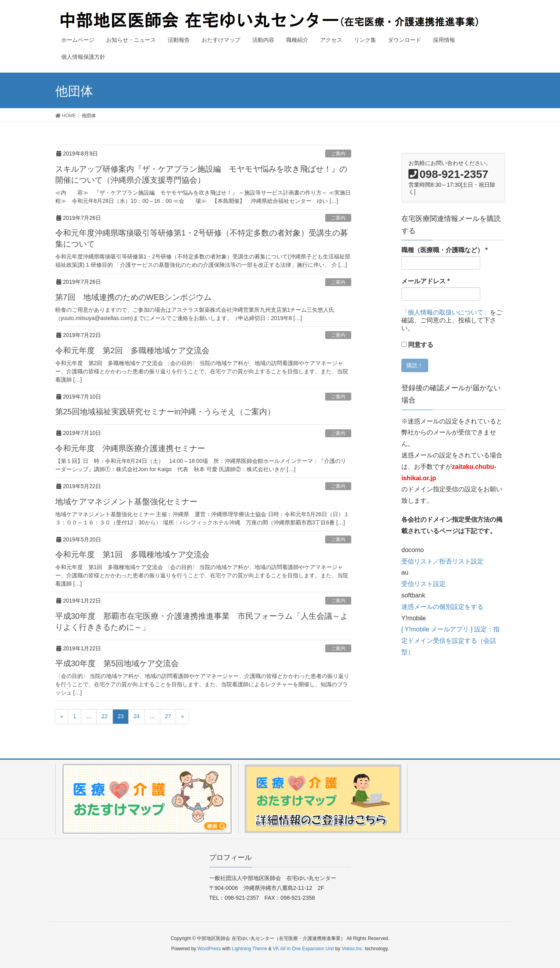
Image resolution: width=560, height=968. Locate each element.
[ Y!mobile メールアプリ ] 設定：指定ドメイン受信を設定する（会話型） (450, 641)
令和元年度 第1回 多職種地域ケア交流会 (132, 554)
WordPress (209, 949)
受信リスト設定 (423, 584)
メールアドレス (426, 281)
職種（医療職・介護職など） (445, 250)
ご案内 (338, 154)
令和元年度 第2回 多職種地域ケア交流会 (132, 350)
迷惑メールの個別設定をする (442, 607)
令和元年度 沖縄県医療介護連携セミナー (130, 448)
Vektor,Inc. (352, 949)
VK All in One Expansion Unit (303, 949)
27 (168, 716)
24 (137, 716)
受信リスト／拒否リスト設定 (442, 561)
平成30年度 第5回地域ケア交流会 (117, 663)
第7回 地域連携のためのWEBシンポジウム (134, 297)
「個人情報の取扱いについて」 (446, 312)
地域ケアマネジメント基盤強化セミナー (126, 502)
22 (105, 716)
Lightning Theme (250, 949)
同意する (417, 345)
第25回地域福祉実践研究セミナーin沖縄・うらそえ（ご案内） (165, 412)
